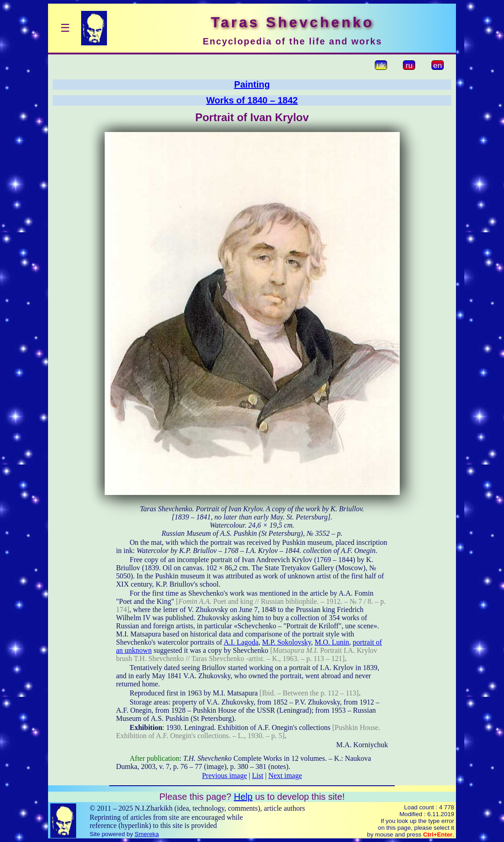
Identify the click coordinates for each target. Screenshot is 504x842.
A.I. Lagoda (241, 642)
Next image (285, 776)
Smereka (147, 834)
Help (243, 797)
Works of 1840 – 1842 (252, 100)
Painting (252, 84)
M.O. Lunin (332, 642)
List (258, 776)
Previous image (225, 776)
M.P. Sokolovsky (286, 642)
